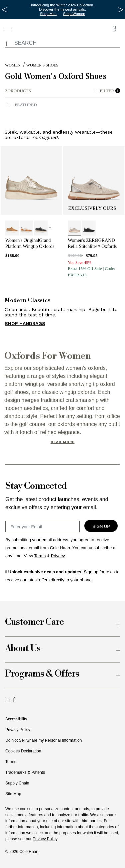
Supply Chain (17, 783)
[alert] (48, 91)
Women (13, 65)
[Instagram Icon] (11, 700)
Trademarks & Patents (25, 772)
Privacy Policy (18, 730)
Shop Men (48, 14)
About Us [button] (23, 649)
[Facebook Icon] (14, 700)
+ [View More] (50, 228)
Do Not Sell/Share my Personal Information (43, 740)
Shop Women (74, 14)
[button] (7, 44)
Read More (63, 442)
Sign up (91, 572)
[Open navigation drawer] (10, 26)
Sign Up (101, 526)
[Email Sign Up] (42, 527)
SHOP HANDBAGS (25, 323)
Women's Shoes (42, 65)
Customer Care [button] (34, 622)
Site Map (13, 794)
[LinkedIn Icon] (7, 700)
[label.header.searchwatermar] (62, 43)
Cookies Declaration (23, 751)
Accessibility (16, 719)
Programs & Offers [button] (42, 674)
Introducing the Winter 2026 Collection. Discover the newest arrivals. (63, 7)
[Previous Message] (4, 10)
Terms (11, 762)
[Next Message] (121, 10)
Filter (107, 91)
